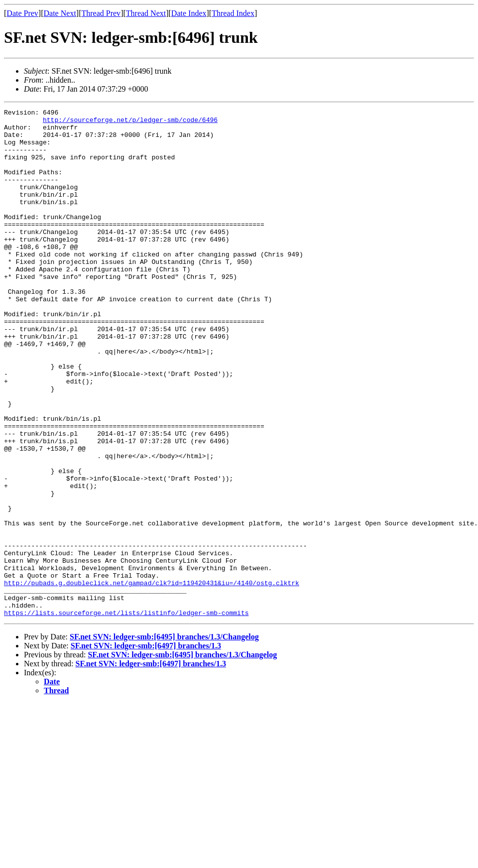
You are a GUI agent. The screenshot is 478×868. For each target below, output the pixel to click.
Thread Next (146, 13)
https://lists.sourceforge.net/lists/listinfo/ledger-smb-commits (126, 714)
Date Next (60, 13)
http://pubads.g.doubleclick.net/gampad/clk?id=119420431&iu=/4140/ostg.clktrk (152, 678)
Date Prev (22, 13)
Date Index (189, 13)
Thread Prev (101, 13)
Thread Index (233, 13)
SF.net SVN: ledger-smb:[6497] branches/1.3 (146, 747)
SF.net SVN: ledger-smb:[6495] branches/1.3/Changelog (164, 738)
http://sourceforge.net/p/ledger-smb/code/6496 (130, 123)
